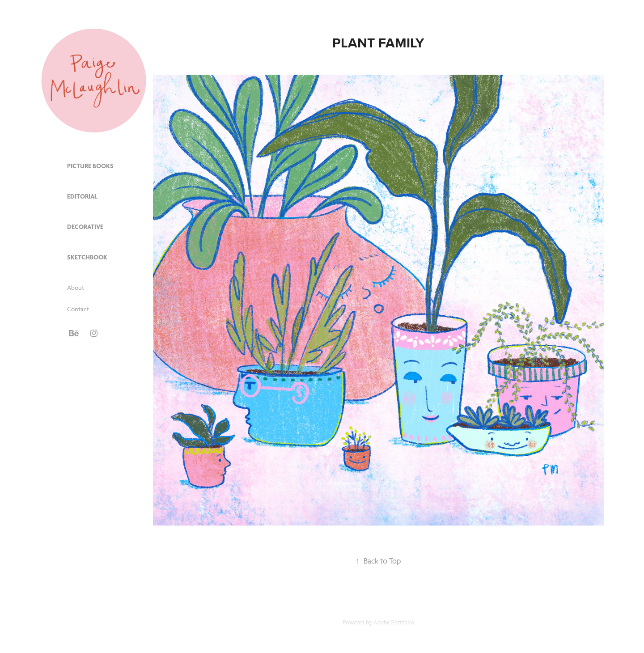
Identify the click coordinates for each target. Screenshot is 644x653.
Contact (78, 309)
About (76, 288)
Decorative (85, 227)
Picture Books (90, 166)
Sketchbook (87, 257)
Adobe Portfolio (394, 623)
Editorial (82, 196)
